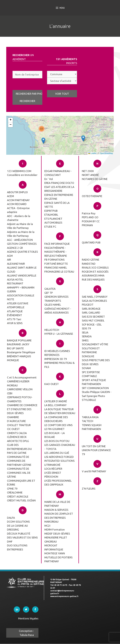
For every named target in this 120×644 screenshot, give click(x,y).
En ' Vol (49, 179)
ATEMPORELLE (16, 307)
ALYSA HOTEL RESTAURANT (15, 282)
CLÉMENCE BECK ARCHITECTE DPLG (18, 439)
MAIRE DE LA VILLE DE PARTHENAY (57, 504)
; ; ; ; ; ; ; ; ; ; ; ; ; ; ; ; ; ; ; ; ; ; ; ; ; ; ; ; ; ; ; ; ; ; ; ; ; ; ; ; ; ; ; (62, 74)
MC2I (47, 526)
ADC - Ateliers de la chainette (19, 218)
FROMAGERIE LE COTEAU (59, 272)
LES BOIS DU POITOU (57, 441)
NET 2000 (88, 171)
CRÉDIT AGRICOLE (18, 497)
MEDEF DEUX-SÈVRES (57, 534)
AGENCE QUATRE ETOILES (22, 252)
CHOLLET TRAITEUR (19, 425)
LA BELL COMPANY (55, 405)
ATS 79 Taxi (14, 319)
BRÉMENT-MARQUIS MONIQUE (19, 358)
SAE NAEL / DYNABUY (95, 297)
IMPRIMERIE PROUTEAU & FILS (59, 365)
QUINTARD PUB (91, 242)
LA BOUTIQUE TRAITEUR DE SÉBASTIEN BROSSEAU (60, 411)
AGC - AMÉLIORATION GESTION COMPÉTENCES (22, 242)
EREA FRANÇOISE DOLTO (59, 183)
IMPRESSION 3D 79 (56, 359)
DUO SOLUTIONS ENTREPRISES (17, 547)
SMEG (85, 340)
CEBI (10, 393)
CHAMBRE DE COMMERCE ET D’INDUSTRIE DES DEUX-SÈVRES (22, 409)
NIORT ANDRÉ (90, 175)
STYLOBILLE (89, 400)
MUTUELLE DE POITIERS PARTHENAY (58, 559)
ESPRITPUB (51, 211)
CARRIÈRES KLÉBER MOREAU (18, 383)
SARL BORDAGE (91, 309)
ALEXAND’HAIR (16, 264)
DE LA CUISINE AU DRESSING (17, 528)
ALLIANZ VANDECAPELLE (22, 275)
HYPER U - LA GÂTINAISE (59, 334)
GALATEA (50, 289)
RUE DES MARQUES (93, 280)
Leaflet (92, 153)
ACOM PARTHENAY (18, 200)
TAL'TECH (87, 421)
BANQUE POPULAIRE (19, 340)
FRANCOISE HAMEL (56, 268)
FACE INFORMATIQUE (57, 244)
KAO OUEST (52, 384)
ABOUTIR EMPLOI (17, 192)
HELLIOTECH (52, 330)
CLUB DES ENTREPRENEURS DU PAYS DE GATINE (19, 449)
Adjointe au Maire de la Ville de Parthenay (21, 234)
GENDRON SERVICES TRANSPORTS (56, 299)
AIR (9, 260)
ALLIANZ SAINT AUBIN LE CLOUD (22, 270)
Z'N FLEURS (89, 489)
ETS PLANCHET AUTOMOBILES (53, 221)
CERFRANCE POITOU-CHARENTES (20, 399)
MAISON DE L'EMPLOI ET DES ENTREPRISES (59, 516)
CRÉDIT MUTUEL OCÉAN (21, 500)
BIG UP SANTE (15, 348)
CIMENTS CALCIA (17, 433)
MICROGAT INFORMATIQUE (54, 547)
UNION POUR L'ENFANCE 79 (96, 452)
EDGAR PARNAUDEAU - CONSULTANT (58, 173)
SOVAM (86, 368)
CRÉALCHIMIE (15, 492)
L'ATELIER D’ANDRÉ (56, 401)
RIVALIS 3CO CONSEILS (95, 268)
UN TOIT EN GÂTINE (94, 446)
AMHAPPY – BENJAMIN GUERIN (21, 289)
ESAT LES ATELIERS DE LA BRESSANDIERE (59, 189)
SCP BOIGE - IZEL (92, 324)
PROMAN (87, 225)
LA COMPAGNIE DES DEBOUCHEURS (56, 419)
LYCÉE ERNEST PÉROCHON (53, 475)
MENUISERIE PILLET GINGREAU (56, 539)
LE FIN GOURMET (54, 429)
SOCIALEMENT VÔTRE (95, 344)
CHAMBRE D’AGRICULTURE (16, 419)
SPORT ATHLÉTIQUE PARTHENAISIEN (94, 382)
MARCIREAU (51, 522)
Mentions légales (28, 618)
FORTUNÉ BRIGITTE (56, 264)
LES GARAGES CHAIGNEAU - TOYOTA (60, 447)
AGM (10, 256)
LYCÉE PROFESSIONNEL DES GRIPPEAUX (58, 483)
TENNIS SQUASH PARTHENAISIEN (92, 427)
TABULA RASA (90, 417)
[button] (42, 129)
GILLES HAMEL (53, 305)
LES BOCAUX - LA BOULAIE (55, 435)
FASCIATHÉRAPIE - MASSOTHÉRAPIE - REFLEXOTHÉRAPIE (56, 252)
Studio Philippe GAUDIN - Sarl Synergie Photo (97, 394)
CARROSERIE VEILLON (20, 389)
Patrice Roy (89, 213)
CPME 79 (12, 489)
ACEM (10, 196)
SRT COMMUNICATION (95, 388)
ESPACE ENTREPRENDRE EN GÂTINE (59, 197)
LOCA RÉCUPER (53, 469)
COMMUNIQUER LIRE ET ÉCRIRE (21, 483)
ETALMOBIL (51, 215)
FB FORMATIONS (54, 260)
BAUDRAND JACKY (18, 344)
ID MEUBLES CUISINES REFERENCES (57, 353)
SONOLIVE (88, 356)
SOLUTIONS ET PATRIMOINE (91, 350)
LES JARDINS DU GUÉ (57, 453)
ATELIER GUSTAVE (18, 303)
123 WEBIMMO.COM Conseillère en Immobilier (22, 173)
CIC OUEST (13, 429)
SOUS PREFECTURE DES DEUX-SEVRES (96, 362)
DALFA (11, 518)
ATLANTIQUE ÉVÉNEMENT (15, 313)
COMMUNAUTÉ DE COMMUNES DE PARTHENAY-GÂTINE (19, 461)
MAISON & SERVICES (56, 510)
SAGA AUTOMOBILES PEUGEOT (94, 303)
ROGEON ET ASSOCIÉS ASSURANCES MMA (95, 274)
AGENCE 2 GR (15, 248)
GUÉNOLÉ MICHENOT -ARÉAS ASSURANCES (58, 311)
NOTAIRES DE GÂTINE (95, 179)
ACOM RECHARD (17, 204)
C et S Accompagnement (22, 377)
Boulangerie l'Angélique (21, 352)
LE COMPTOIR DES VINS (58, 425)
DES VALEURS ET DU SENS (22, 537)
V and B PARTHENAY (94, 471)
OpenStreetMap (106, 153)
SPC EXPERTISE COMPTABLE (91, 374)
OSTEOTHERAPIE (92, 196)
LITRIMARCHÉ (52, 465)
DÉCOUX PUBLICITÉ (19, 534)
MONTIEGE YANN (55, 553)
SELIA (85, 332)
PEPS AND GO (90, 217)
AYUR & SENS (15, 323)
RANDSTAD (89, 264)
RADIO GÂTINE (91, 260)
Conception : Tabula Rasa (26, 633)
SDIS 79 (86, 328)
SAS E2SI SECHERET (93, 317)
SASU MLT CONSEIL (93, 320)
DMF (10, 541)
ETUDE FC (50, 227)
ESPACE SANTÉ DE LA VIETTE (57, 205)
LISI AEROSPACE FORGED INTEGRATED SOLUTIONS (59, 459)
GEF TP (49, 293)
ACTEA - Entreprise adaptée (18, 210)
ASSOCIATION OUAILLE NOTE (21, 297)
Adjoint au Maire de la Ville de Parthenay (20, 226)
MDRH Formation (55, 530)
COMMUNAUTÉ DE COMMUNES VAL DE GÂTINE (19, 473)
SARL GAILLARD (91, 313)
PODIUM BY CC (91, 221)
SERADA (87, 336)
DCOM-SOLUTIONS (18, 522)
